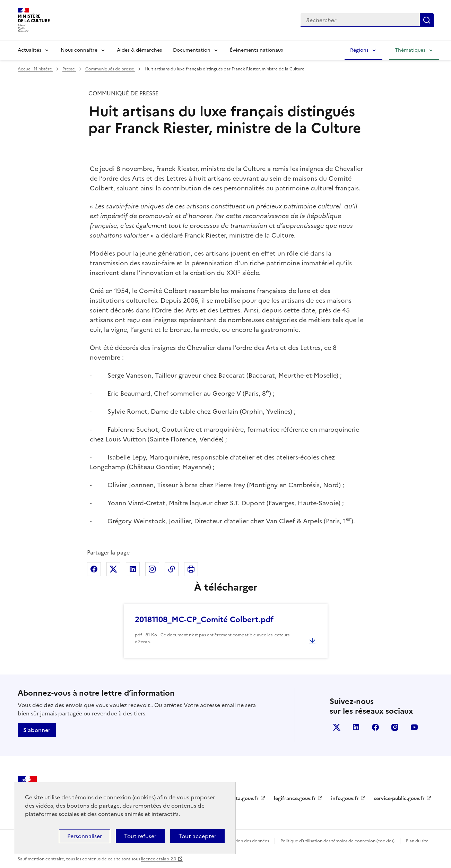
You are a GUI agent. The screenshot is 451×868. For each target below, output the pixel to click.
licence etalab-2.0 (159, 859)
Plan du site (417, 841)
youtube (414, 727)
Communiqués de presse (110, 69)
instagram (395, 727)
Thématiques (410, 50)
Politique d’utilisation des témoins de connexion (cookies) (337, 841)
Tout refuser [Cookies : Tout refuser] (140, 836)
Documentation (192, 50)
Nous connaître (79, 50)
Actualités (29, 50)
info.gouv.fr (345, 798)
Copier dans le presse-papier (172, 569)
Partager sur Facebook (94, 569)
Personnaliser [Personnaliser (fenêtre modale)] (85, 836)
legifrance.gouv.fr (295, 798)
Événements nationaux (257, 50)
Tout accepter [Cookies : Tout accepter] (197, 836)
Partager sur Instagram (152, 569)
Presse (69, 69)
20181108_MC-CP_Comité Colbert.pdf (204, 620)
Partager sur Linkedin (133, 569)
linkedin (356, 727)
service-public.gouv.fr (399, 798)
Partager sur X (113, 569)
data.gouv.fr (244, 798)
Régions (359, 50)
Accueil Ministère (35, 69)
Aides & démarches (139, 50)
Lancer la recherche (427, 20)
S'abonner (37, 730)
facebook (375, 727)
